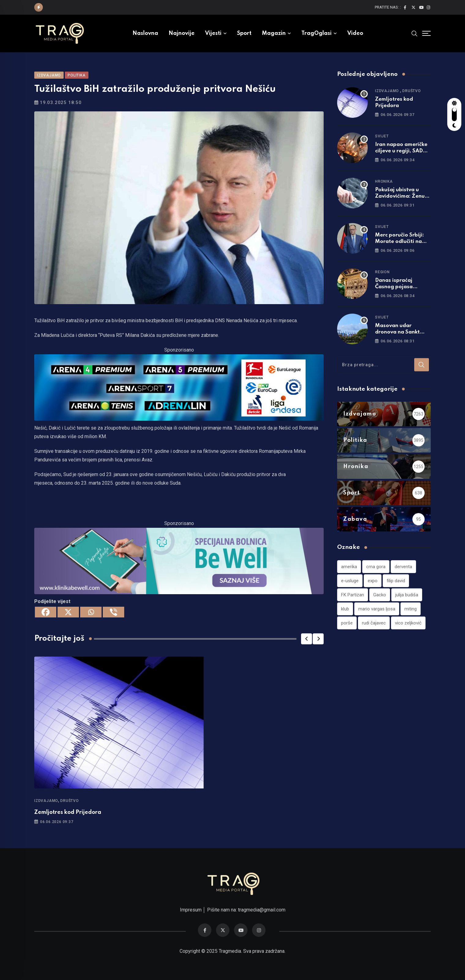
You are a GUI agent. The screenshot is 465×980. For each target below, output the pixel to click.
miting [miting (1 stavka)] (411, 609)
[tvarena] (179, 387)
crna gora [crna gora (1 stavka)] (376, 567)
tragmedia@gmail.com (262, 910)
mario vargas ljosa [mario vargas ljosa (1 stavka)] (377, 609)
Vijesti (213, 33)
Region (382, 272)
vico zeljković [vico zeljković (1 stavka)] (408, 623)
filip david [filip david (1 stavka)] (396, 581)
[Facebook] (46, 612)
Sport (244, 33)
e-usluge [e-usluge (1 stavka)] (350, 581)
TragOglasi (316, 33)
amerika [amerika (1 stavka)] (349, 567)
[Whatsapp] (91, 612)
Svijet (382, 136)
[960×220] (179, 560)
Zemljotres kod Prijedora (68, 812)
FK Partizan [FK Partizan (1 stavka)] (353, 595)
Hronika (384, 181)
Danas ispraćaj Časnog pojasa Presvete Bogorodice (401, 287)
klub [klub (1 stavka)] (345, 609)
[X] (68, 612)
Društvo (70, 801)
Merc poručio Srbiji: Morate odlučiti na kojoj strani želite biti (402, 242)
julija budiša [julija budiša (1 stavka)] (407, 595)
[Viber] (113, 612)
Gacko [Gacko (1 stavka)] (380, 595)
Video (355, 33)
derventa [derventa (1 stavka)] (403, 567)
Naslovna (145, 33)
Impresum (191, 910)
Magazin (274, 33)
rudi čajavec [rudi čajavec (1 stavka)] (374, 623)
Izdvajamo (46, 801)
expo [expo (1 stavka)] (373, 581)
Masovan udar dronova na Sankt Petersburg (397, 332)
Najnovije (182, 33)
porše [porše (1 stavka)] (347, 623)
